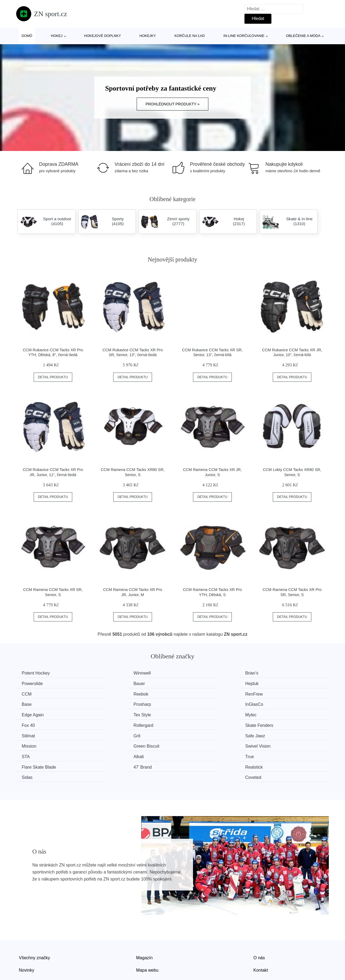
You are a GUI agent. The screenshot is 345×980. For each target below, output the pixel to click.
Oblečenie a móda (303, 36)
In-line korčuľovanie (244, 36)
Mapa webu (147, 936)
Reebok (271, 683)
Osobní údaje (149, 949)
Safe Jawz (33, 724)
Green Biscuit (196, 724)
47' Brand (32, 744)
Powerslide (274, 673)
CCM (188, 683)
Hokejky (148, 36)
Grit (267, 714)
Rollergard (33, 714)
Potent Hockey (37, 673)
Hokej (57, 36)
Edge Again (34, 704)
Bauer (29, 683)
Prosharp (192, 694)
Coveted (272, 744)
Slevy (24, 949)
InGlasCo (273, 694)
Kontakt (261, 936)
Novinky (27, 936)
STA (27, 734)
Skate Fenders (117, 714)
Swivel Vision (276, 724)
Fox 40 (270, 704)
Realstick (112, 744)
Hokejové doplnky (103, 36)
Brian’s (190, 673)
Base (108, 694)
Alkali (108, 734)
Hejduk (110, 683)
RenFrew (32, 694)
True (188, 734)
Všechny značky (34, 924)
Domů (27, 36)
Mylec (189, 704)
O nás (259, 924)
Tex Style (112, 704)
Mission (111, 724)
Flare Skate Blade (281, 734)
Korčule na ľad (190, 36)
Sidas (189, 744)
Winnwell (112, 673)
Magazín (144, 924)
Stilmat (190, 714)
